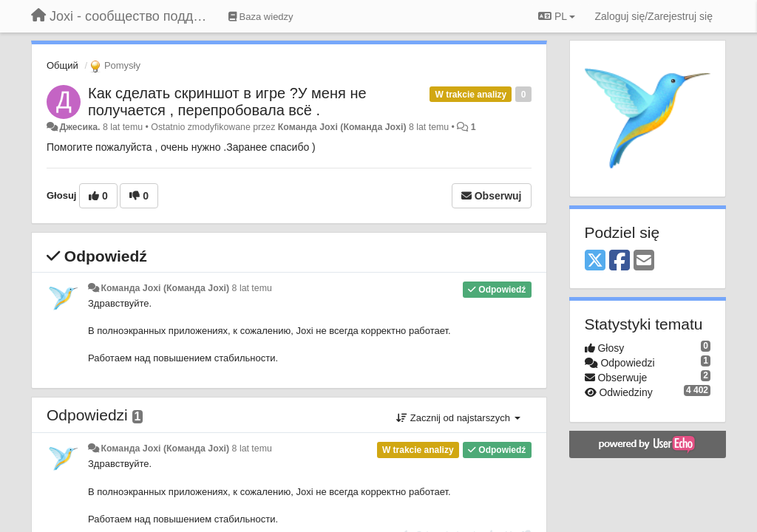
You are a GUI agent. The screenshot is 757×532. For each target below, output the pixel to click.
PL (557, 16)
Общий (62, 65)
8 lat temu (252, 288)
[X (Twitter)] (595, 261)
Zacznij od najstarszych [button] (458, 418)
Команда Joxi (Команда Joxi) (342, 127)
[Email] (644, 261)
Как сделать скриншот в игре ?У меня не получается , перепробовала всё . (227, 102)
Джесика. (79, 127)
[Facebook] (619, 261)
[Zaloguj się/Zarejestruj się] (654, 16)
